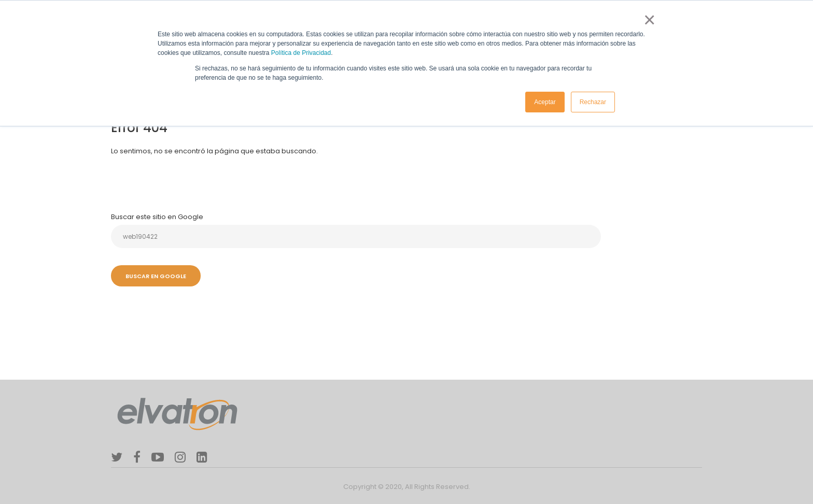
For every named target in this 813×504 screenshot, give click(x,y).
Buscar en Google (156, 276)
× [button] (647, 20)
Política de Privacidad (301, 53)
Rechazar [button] (593, 102)
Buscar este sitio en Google (157, 217)
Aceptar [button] (545, 102)
